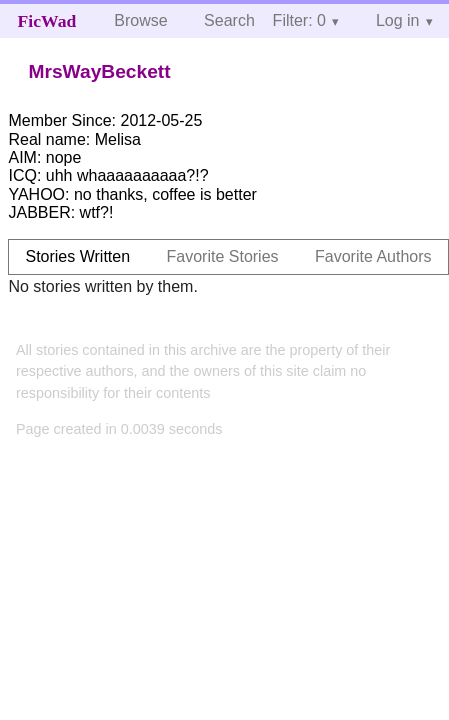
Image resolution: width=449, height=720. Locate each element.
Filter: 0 (299, 20)
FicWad (47, 21)
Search (229, 20)
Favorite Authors (373, 256)
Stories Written (77, 256)
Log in (398, 20)
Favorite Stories (223, 256)
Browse (140, 20)
